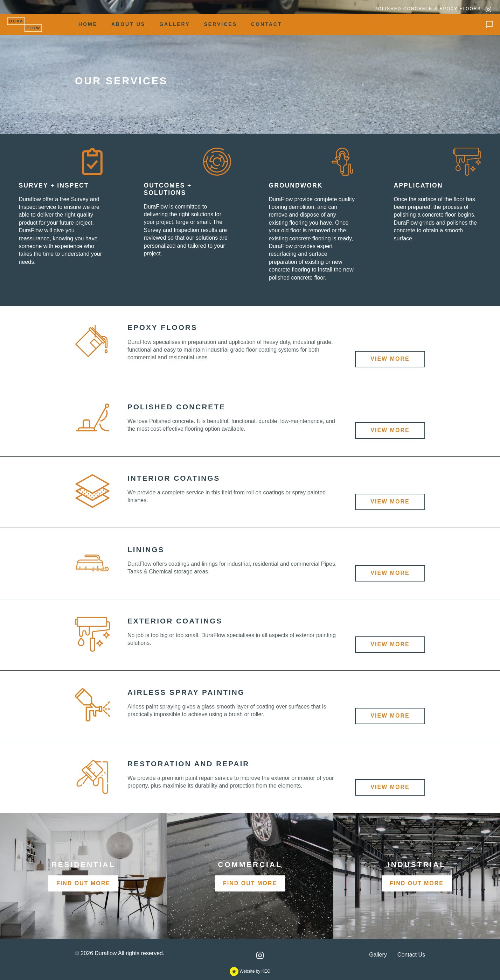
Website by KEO (250, 971)
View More (390, 359)
